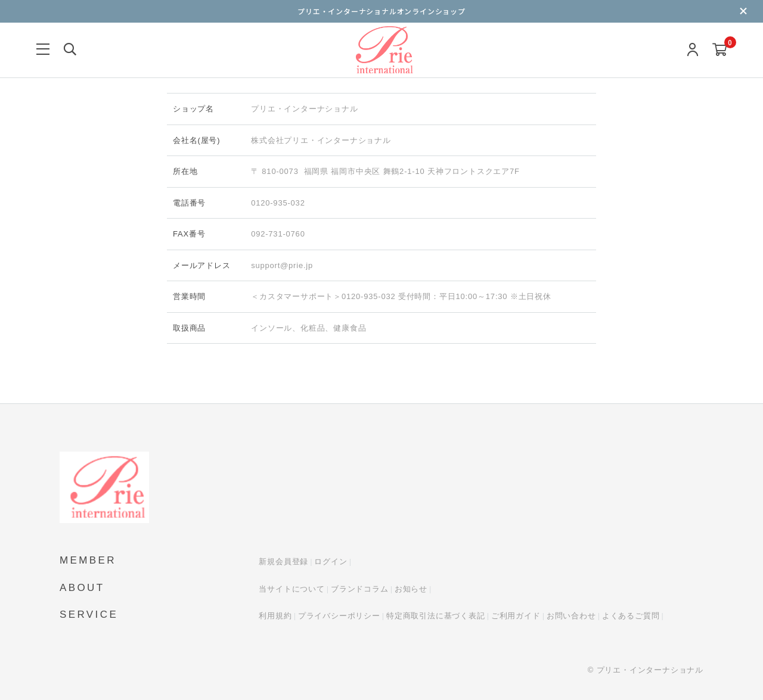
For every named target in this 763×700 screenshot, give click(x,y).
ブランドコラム (360, 589)
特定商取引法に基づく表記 (436, 616)
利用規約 (275, 616)
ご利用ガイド (516, 616)
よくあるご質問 (631, 616)
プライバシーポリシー (339, 616)
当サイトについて (291, 589)
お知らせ (411, 589)
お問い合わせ (571, 616)
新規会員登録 (283, 561)
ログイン (331, 561)
